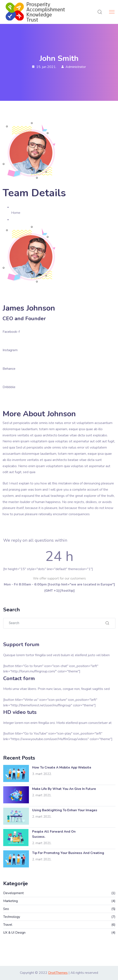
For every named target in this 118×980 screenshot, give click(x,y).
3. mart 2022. (42, 774)
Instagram (10, 350)
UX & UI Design (14, 933)
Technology (12, 917)
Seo (6, 909)
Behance (9, 369)
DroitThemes (58, 973)
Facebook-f (11, 332)
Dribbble (9, 387)
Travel (8, 925)
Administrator (76, 67)
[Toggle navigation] (112, 12)
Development (13, 893)
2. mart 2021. (42, 795)
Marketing (10, 901)
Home (16, 213)
